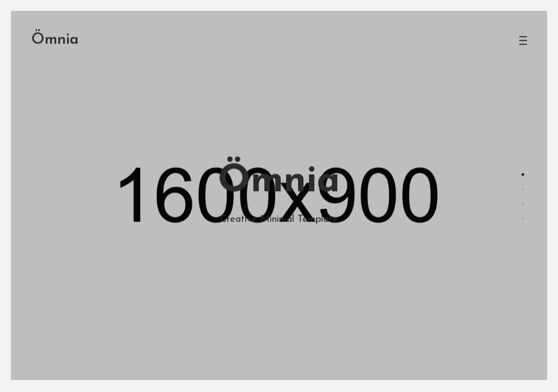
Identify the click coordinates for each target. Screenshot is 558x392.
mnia (55, 29)
